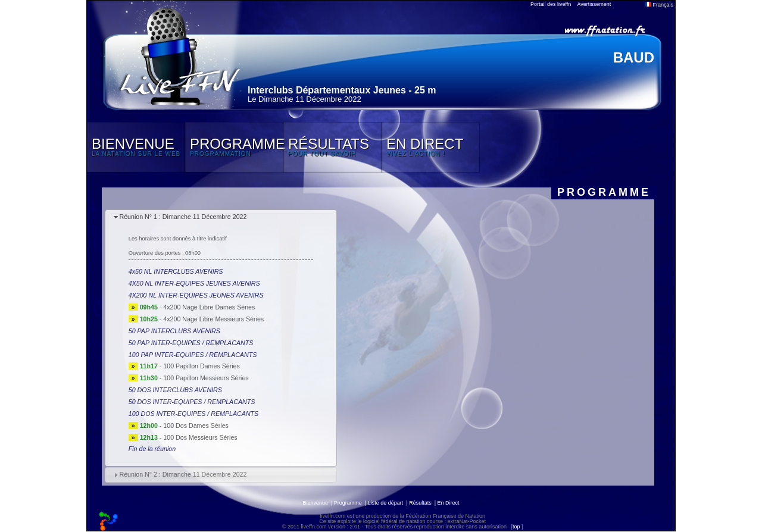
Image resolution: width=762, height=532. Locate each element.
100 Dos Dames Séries (196, 425)
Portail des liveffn (551, 4)
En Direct (449, 503)
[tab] (221, 218)
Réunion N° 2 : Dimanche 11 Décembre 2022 (183, 474)
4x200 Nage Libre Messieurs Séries (213, 319)
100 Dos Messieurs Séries (200, 437)
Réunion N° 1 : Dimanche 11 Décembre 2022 (183, 217)
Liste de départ (386, 503)
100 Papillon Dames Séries (202, 366)
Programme (348, 503)
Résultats (420, 503)
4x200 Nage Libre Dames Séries (209, 307)
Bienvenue (315, 503)
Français (659, 5)
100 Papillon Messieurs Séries (206, 378)
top (516, 527)
